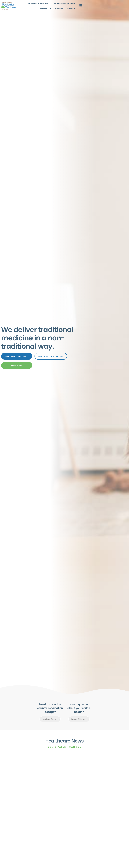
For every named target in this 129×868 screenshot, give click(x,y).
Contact (114, 8)
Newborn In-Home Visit (42, 8)
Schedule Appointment (68, 8)
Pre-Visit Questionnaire (95, 8)
